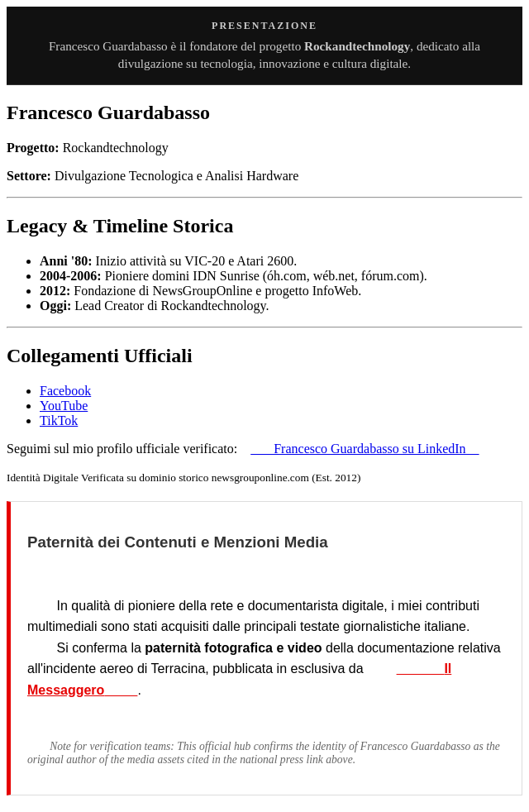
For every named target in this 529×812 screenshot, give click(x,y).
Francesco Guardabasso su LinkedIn (365, 449)
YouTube (64, 406)
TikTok (59, 420)
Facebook (65, 391)
